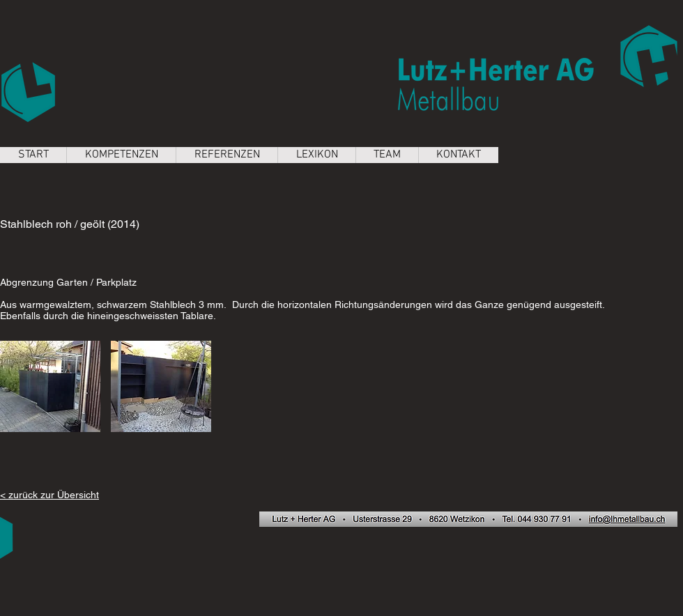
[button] (50, 386)
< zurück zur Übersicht (49, 495)
